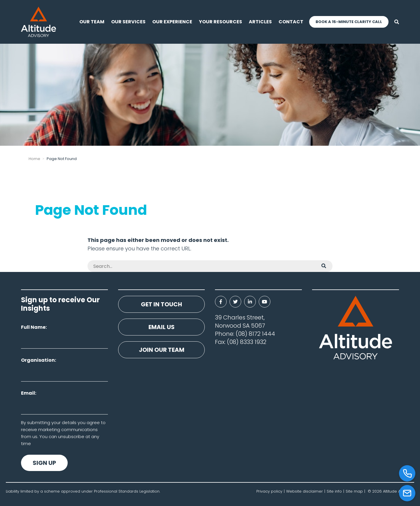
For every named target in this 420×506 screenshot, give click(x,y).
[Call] (407, 473)
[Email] (407, 493)
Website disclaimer (304, 491)
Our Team (92, 22)
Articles (260, 22)
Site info (334, 491)
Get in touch (161, 304)
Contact (291, 22)
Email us (162, 327)
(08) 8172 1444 (255, 334)
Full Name (33, 327)
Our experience (172, 22)
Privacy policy (269, 491)
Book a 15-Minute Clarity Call (349, 22)
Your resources (220, 22)
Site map (354, 491)
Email (28, 393)
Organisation (38, 360)
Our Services (128, 22)
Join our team (162, 350)
